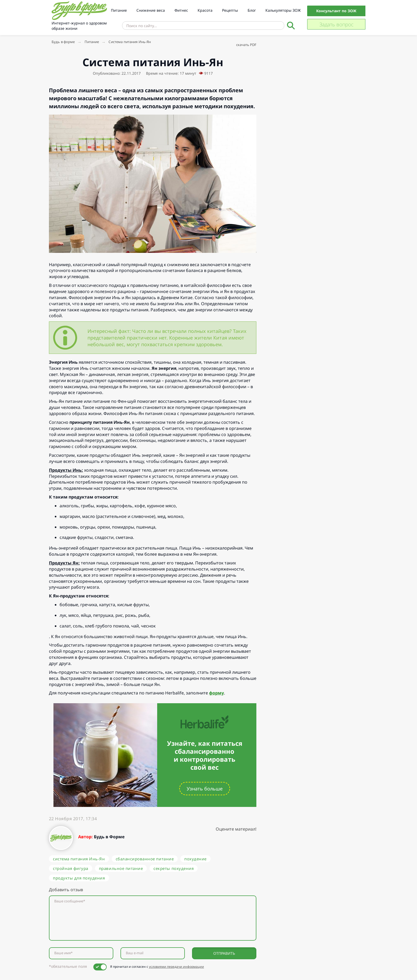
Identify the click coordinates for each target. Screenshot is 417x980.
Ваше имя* (63, 953)
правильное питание (121, 868)
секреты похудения (174, 868)
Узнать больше (205, 789)
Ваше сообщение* (70, 901)
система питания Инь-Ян (79, 859)
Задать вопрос (336, 24)
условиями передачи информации (176, 967)
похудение (195, 859)
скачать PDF (246, 45)
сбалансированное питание (145, 859)
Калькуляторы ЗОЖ (283, 10)
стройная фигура (71, 868)
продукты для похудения (79, 878)
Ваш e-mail (135, 953)
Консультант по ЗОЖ (336, 11)
